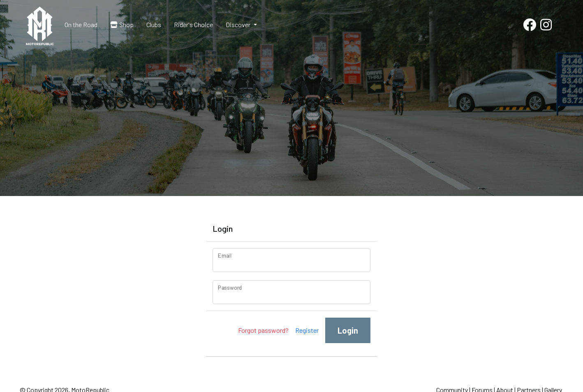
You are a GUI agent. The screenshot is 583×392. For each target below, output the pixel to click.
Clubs (154, 24)
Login (348, 330)
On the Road (81, 24)
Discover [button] (239, 24)
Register (307, 330)
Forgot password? (263, 330)
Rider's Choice (193, 24)
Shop (122, 24)
